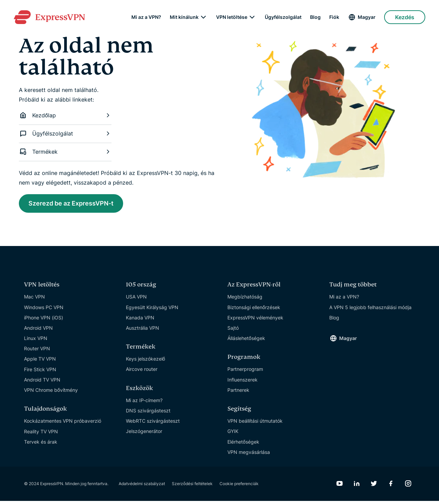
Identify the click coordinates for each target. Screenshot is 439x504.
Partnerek (238, 393)
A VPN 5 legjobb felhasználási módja (370, 310)
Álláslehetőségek (246, 341)
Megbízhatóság (245, 300)
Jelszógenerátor (144, 434)
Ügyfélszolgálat (283, 17)
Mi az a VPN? (146, 17)
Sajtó (233, 331)
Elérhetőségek (243, 444)
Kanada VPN (140, 321)
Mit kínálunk (184, 17)
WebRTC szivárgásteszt (153, 424)
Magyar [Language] (367, 17)
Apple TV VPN (40, 362)
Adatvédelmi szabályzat (142, 487)
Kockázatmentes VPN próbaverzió (63, 424)
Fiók (334, 17)
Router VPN (37, 351)
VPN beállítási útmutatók (255, 424)
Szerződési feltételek (192, 487)
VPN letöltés (42, 288)
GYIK (233, 434)
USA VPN (136, 300)
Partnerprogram (245, 372)
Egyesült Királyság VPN (152, 310)
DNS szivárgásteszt (148, 414)
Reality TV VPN (41, 434)
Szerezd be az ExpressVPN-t (79, 204)
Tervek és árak (41, 445)
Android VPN (38, 331)
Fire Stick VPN (40, 372)
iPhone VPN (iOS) (44, 321)
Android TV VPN (42, 383)
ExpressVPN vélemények (255, 321)
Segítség (239, 412)
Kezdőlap (65, 115)
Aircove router (142, 372)
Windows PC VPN (44, 310)
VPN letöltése (232, 17)
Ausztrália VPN (143, 331)
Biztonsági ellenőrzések (254, 310)
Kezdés (405, 17)
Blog (315, 17)
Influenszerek (242, 383)
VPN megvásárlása (249, 455)
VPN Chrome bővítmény (51, 393)
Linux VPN (36, 341)
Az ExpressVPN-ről (254, 288)
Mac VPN (34, 300)
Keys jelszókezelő (146, 362)
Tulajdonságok (45, 412)
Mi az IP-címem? (144, 403)
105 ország (141, 288)
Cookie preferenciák (239, 487)
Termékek (65, 152)
